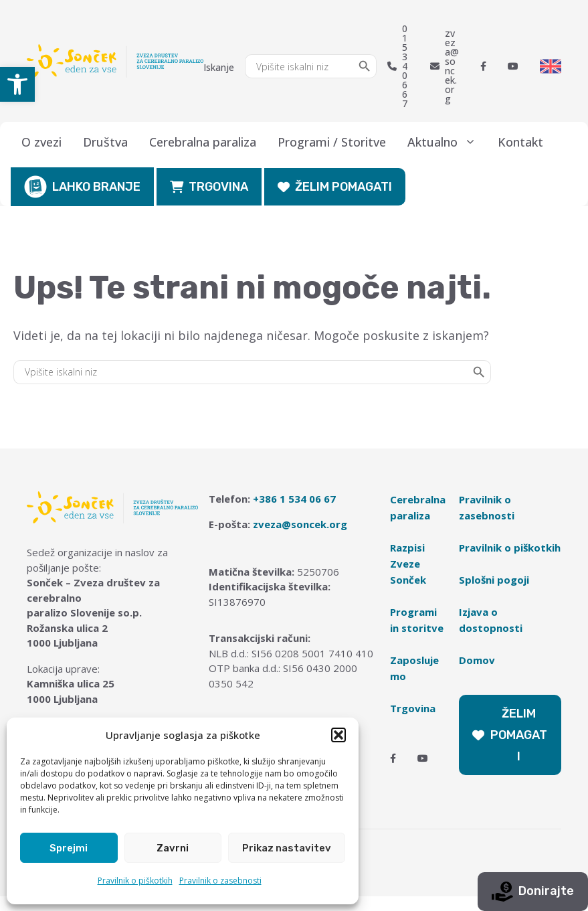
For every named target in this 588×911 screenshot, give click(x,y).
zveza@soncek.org (445, 66)
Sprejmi (69, 848)
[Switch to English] (551, 66)
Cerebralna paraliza (203, 142)
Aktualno (447, 142)
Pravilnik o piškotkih (135, 881)
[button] (17, 84)
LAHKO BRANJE (82, 187)
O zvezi (41, 142)
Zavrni (173, 848)
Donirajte (533, 892)
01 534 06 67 (397, 66)
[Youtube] (513, 66)
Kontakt (520, 142)
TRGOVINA (209, 187)
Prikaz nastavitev (287, 848)
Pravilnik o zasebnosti (220, 881)
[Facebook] (483, 66)
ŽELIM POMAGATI (335, 187)
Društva (105, 142)
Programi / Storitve (332, 142)
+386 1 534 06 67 (294, 499)
